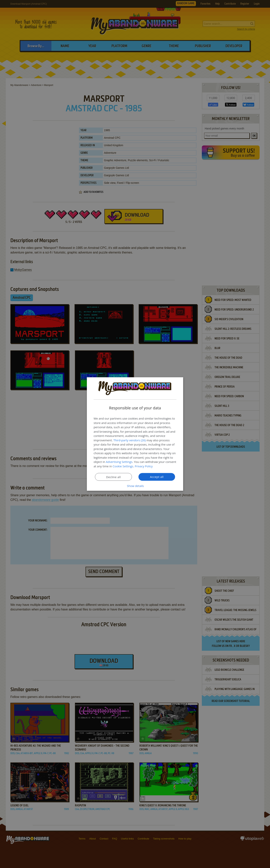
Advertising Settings (119, 462)
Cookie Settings (123, 466)
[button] (135, 486)
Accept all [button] (157, 477)
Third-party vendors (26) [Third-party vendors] (130, 440)
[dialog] (135, 434)
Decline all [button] (113, 477)
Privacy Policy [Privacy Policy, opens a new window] (144, 466)
